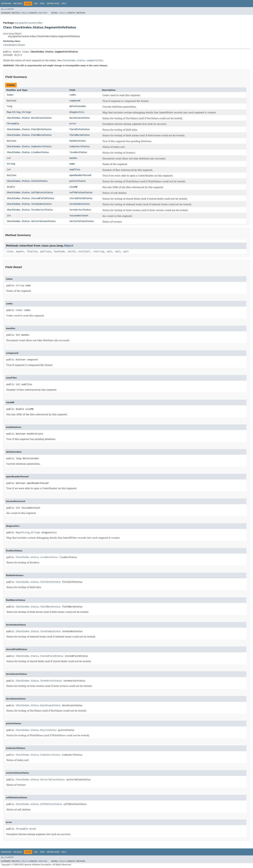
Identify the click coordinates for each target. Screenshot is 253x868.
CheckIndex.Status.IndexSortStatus (29, 146)
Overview (6, 4)
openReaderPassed (80, 175)
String (16, 112)
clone (10, 251)
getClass (46, 251)
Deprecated (53, 4)
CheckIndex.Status (14, 45)
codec (73, 95)
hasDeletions (78, 141)
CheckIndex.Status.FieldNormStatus (29, 135)
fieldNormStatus (80, 135)
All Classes (7, 9)
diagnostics (77, 112)
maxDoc (73, 158)
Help (64, 4)
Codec (10, 95)
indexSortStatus (80, 146)
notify (72, 251)
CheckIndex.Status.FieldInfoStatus (29, 129)
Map (9, 112)
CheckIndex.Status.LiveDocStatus (28, 152)
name (72, 164)
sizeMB (73, 187)
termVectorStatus (80, 210)
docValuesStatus (80, 118)
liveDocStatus (78, 152)
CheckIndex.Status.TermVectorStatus (30, 210)
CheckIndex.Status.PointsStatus (27, 181)
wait (110, 251)
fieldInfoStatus (80, 129)
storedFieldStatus (81, 198)
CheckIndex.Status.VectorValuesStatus (31, 221)
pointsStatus (78, 181)
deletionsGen (78, 106)
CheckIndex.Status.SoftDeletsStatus (30, 192)
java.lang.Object (12, 34)
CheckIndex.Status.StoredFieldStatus (31, 198)
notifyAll (85, 251)
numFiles (75, 170)
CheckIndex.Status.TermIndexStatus (29, 204)
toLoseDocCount (79, 216)
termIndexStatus (80, 204)
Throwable (13, 124)
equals (20, 251)
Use (36, 4)
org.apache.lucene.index (28, 23)
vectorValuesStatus (82, 221)
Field (24, 13)
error (73, 124)
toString (99, 251)
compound (75, 101)
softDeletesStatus (81, 192)
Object (18, 55)
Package (18, 4)
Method (43, 13)
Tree (42, 4)
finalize (32, 251)
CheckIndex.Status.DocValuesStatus (29, 118)
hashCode (59, 251)
